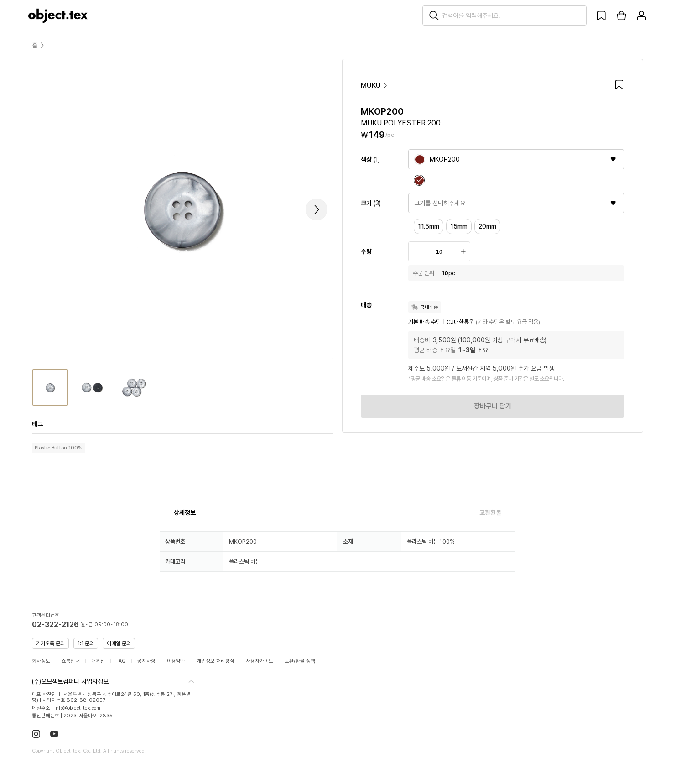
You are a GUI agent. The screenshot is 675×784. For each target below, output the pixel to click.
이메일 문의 (119, 643)
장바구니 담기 (493, 409)
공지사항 (146, 661)
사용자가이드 (260, 661)
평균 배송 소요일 (435, 353)
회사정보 (41, 661)
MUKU (374, 88)
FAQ (121, 661)
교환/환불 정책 (300, 661)
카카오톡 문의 (50, 643)
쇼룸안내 (71, 661)
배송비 (422, 343)
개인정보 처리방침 (215, 661)
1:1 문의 (86, 643)
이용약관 (176, 661)
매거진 (98, 661)
